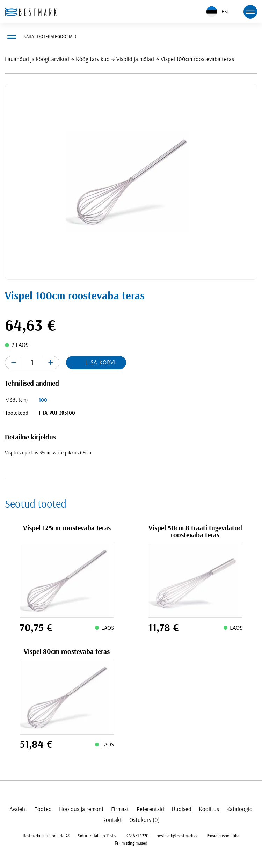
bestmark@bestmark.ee (177, 836)
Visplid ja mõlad (135, 59)
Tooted (43, 809)
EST (218, 12)
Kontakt (112, 820)
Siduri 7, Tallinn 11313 (97, 836)
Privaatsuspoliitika (223, 836)
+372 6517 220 (136, 836)
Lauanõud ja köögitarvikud (37, 59)
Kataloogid (239, 809)
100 (43, 400)
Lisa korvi (101, 362)
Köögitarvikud (93, 59)
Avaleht (18, 809)
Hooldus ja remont (81, 809)
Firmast (120, 809)
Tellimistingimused (131, 843)
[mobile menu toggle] (250, 12)
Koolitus (209, 809)
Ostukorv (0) (144, 820)
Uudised (181, 809)
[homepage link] (31, 12)
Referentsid (150, 809)
